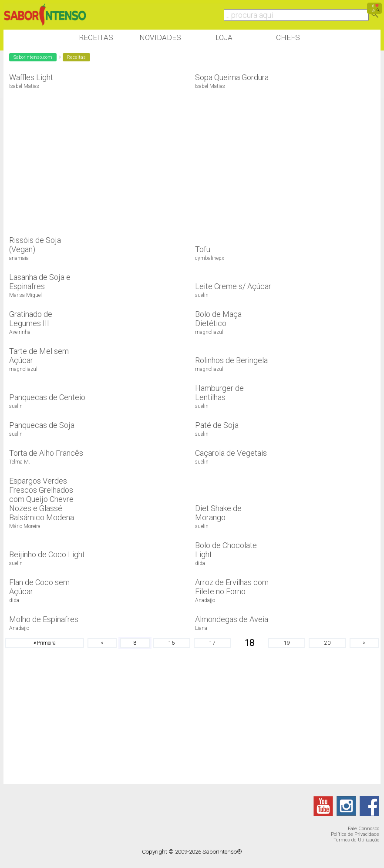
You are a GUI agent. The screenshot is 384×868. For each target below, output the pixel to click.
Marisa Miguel (25, 295)
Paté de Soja (217, 425)
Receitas (96, 37)
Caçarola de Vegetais (231, 453)
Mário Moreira (25, 526)
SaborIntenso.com (33, 57)
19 (287, 643)
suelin (202, 295)
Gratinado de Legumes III (31, 319)
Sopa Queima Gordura (232, 77)
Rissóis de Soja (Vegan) (35, 245)
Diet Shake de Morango (218, 513)
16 (172, 643)
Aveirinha (20, 332)
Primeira (45, 643)
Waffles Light (31, 77)
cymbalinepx (210, 258)
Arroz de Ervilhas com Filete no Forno (232, 587)
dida (200, 563)
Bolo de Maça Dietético (218, 319)
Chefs (288, 37)
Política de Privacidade (355, 834)
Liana (201, 628)
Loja (224, 37)
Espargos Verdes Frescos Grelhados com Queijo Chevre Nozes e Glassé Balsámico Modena (42, 499)
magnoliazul (209, 332)
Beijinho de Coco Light (47, 554)
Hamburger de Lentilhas (219, 393)
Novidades (160, 37)
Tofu (203, 249)
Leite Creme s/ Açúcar (233, 286)
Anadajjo (205, 600)
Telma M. (20, 462)
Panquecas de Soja (42, 425)
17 (212, 643)
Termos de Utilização (356, 840)
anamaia (19, 258)
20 (327, 643)
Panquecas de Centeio (47, 397)
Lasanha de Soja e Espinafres (40, 282)
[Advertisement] (162, 158)
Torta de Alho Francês (46, 453)
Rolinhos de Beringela (231, 360)
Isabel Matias (24, 86)
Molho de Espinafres (44, 619)
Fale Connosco (364, 829)
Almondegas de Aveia (232, 619)
